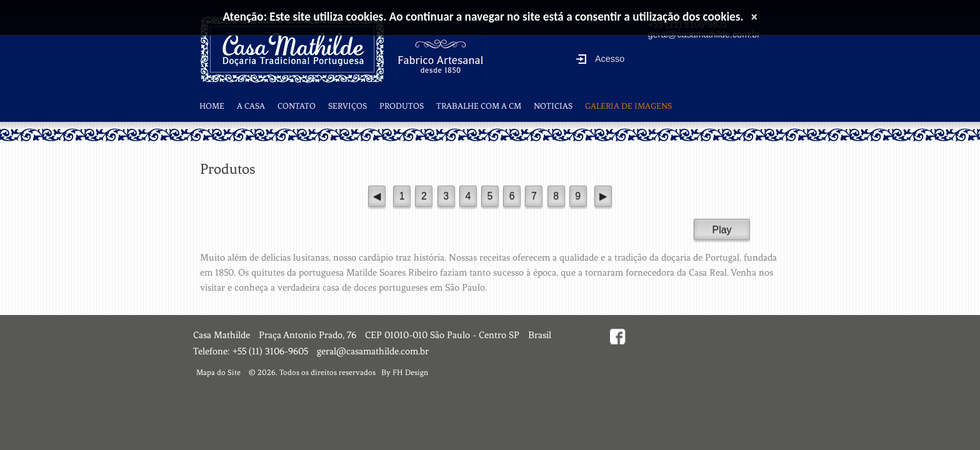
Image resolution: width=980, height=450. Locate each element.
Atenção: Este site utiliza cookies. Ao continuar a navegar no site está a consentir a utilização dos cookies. (483, 17)
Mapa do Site (218, 372)
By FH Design (405, 372)
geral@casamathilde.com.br (373, 351)
